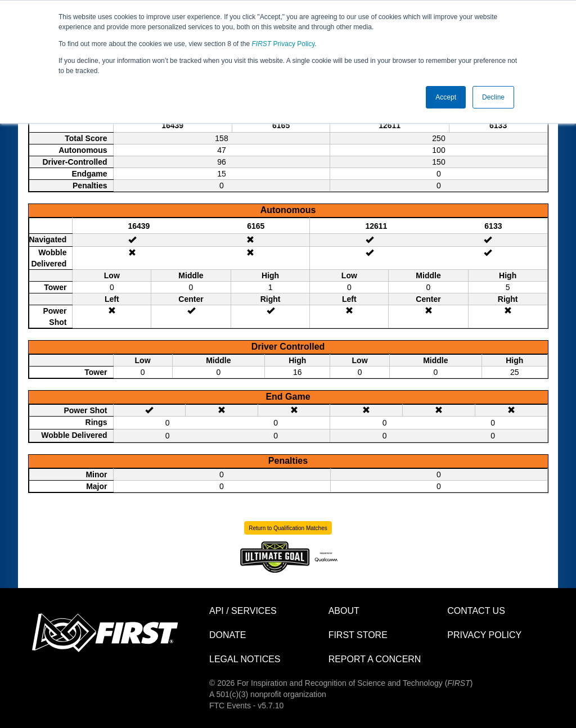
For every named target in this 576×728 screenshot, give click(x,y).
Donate (228, 635)
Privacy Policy (283, 44)
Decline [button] (493, 97)
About (344, 611)
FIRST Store (358, 635)
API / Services (243, 611)
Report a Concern (375, 659)
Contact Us (476, 611)
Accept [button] (446, 97)
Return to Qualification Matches (288, 528)
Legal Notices (245, 659)
